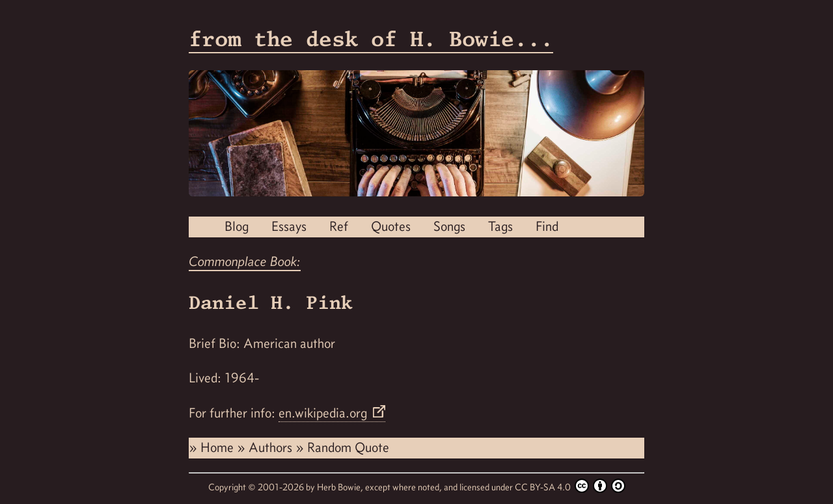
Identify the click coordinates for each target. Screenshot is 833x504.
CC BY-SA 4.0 (570, 486)
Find (547, 226)
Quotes (391, 226)
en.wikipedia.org (324, 413)
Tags (500, 226)
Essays (289, 226)
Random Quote (348, 447)
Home (219, 447)
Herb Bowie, (341, 487)
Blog (237, 226)
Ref (339, 226)
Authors (272, 447)
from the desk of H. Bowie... (371, 39)
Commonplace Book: (245, 261)
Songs (449, 226)
